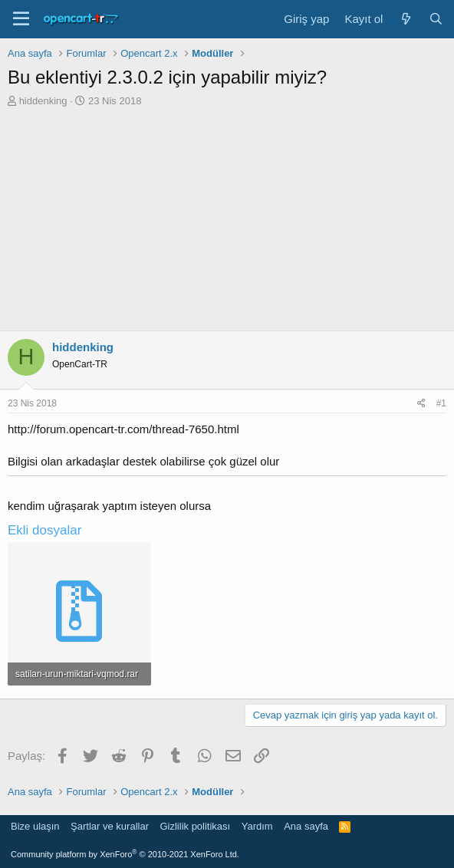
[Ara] (436, 19)
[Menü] (21, 19)
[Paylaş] (421, 404)
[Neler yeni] (405, 19)
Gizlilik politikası (195, 826)
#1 (441, 403)
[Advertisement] (227, 223)
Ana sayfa (306, 826)
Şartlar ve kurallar (110, 826)
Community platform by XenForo (125, 854)
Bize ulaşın (35, 826)
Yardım (257, 826)
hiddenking (43, 101)
